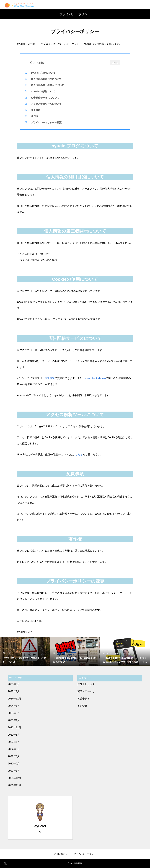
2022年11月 (14, 727)
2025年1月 (14, 691)
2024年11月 (14, 699)
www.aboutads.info (95, 378)
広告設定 (50, 378)
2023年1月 (14, 720)
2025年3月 (14, 684)
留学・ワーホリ (86, 691)
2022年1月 (14, 771)
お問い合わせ (61, 854)
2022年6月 (14, 742)
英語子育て (84, 699)
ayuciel (40, 826)
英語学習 (82, 706)
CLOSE (115, 63)
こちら (79, 454)
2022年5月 (14, 749)
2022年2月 (14, 764)
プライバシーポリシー (85, 854)
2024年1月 (14, 706)
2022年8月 (14, 735)
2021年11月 (14, 785)
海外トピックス (86, 684)
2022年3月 (14, 756)
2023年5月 (14, 713)
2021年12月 (14, 778)
